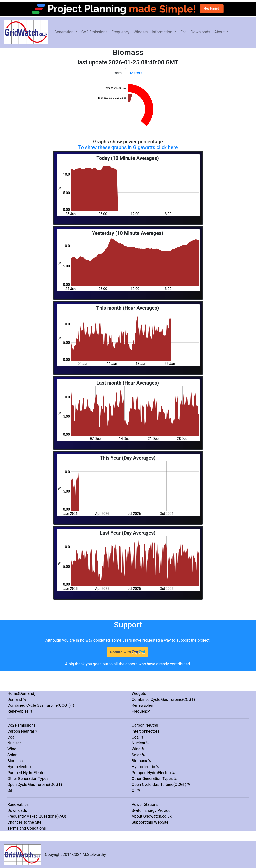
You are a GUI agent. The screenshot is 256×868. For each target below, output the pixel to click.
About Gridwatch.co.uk (152, 816)
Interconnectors (146, 731)
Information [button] (162, 32)
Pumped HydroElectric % (153, 773)
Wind (12, 749)
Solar (12, 755)
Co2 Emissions (94, 32)
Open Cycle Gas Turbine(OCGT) (35, 785)
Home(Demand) (21, 694)
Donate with (128, 652)
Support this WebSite (150, 822)
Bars (118, 73)
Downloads (200, 32)
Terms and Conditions (27, 828)
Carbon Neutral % (23, 731)
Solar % (138, 755)
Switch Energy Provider (152, 810)
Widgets (141, 32)
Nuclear (14, 743)
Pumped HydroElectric (27, 773)
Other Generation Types (28, 779)
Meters (136, 73)
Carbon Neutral (145, 725)
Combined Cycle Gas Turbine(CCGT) (163, 699)
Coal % (138, 737)
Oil (10, 790)
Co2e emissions (21, 725)
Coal (11, 737)
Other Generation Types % (154, 779)
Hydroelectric (19, 767)
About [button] (220, 32)
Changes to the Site (24, 822)
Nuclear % (140, 743)
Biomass (15, 761)
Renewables (142, 705)
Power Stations (145, 805)
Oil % (136, 790)
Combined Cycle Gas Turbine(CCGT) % (41, 705)
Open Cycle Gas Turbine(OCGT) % (161, 785)
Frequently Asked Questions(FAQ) (37, 816)
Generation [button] (64, 32)
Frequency (121, 32)
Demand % (17, 699)
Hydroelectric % (145, 767)
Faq (183, 32)
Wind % (138, 749)
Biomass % (141, 761)
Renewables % (20, 711)
